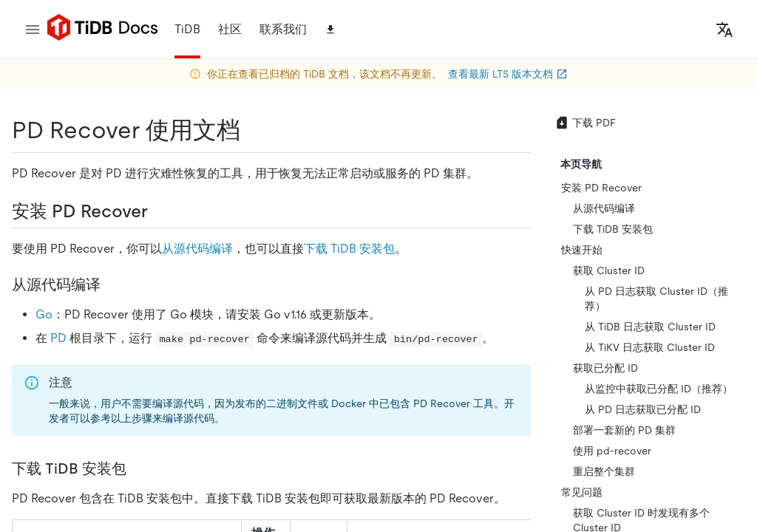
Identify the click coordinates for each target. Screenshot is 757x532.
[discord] (693, 325)
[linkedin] (444, 354)
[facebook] (631, 325)
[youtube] (615, 355)
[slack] (662, 325)
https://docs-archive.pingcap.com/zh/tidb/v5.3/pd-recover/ (180, 168)
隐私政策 (305, 459)
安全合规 (370, 459)
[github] (414, 324)
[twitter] (473, 324)
